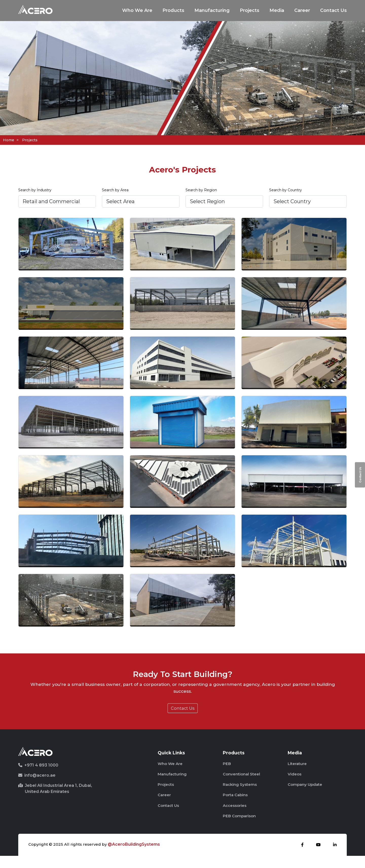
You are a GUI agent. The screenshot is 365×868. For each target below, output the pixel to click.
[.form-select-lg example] (57, 203)
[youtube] (318, 857)
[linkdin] (335, 857)
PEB (227, 771)
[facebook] (302, 857)
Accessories (236, 816)
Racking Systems (241, 794)
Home (9, 140)
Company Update (306, 794)
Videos (295, 782)
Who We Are (137, 11)
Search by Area (115, 192)
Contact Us (333, 11)
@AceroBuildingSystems (136, 856)
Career (302, 11)
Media (277, 11)
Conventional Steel (243, 782)
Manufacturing (212, 11)
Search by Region (201, 192)
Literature (298, 771)
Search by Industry (35, 192)
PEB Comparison (240, 828)
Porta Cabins (236, 805)
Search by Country (286, 192)
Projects (250, 11)
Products (173, 11)
